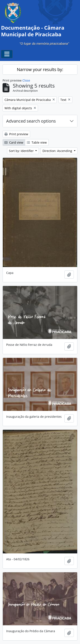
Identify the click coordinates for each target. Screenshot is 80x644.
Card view (14, 142)
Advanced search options (31, 121)
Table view (37, 142)
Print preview (16, 134)
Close (26, 80)
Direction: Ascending (58, 151)
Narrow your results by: (40, 69)
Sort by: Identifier (22, 151)
